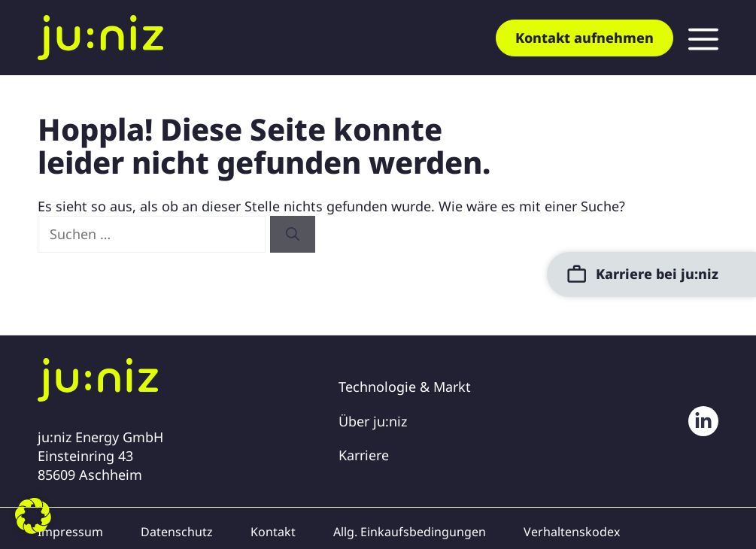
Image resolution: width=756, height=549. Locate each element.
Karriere (364, 455)
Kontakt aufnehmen (584, 38)
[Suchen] (293, 234)
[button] (33, 516)
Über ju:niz (373, 421)
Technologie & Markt (405, 387)
